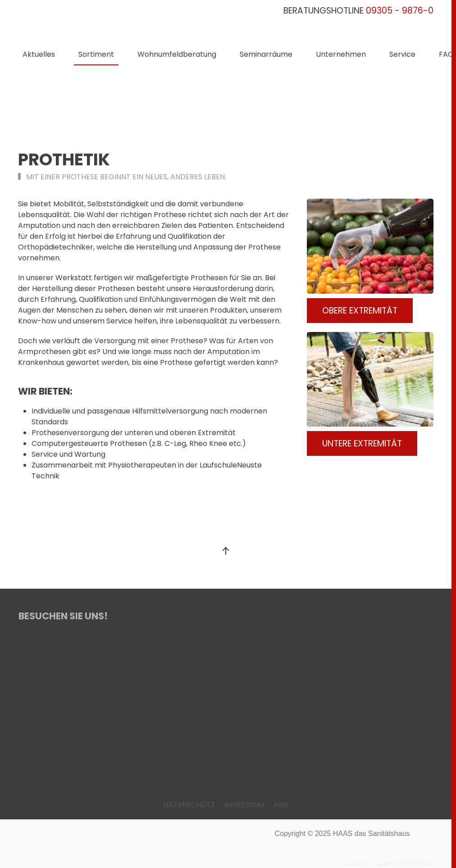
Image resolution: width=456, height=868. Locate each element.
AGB (281, 805)
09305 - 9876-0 (400, 11)
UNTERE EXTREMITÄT (362, 443)
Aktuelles (39, 54)
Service (402, 54)
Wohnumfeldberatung (177, 54)
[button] (226, 551)
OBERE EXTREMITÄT (360, 311)
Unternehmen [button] (341, 54)
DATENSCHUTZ (189, 805)
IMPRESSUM (244, 805)
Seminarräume (266, 54)
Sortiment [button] (96, 54)
